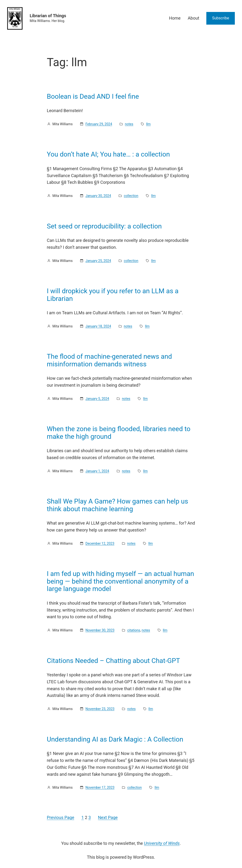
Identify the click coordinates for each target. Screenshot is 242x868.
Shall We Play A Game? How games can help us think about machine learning (118, 505)
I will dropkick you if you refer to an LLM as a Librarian (113, 295)
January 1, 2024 (97, 471)
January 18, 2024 (98, 326)
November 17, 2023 (100, 787)
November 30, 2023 (100, 630)
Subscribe (221, 18)
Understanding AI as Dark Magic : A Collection (115, 739)
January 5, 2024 (97, 399)
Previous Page (61, 817)
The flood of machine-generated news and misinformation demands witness (110, 360)
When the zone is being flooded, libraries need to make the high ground (119, 433)
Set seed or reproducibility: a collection (104, 226)
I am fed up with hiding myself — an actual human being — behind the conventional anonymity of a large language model (121, 581)
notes (129, 124)
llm (148, 124)
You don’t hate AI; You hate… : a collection (108, 154)
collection (131, 196)
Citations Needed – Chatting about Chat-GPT (113, 661)
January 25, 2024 (98, 261)
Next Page (108, 817)
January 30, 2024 (98, 196)
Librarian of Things (48, 16)
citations (134, 630)
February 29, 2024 (99, 124)
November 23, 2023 (100, 709)
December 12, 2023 (100, 543)
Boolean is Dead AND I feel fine (93, 97)
